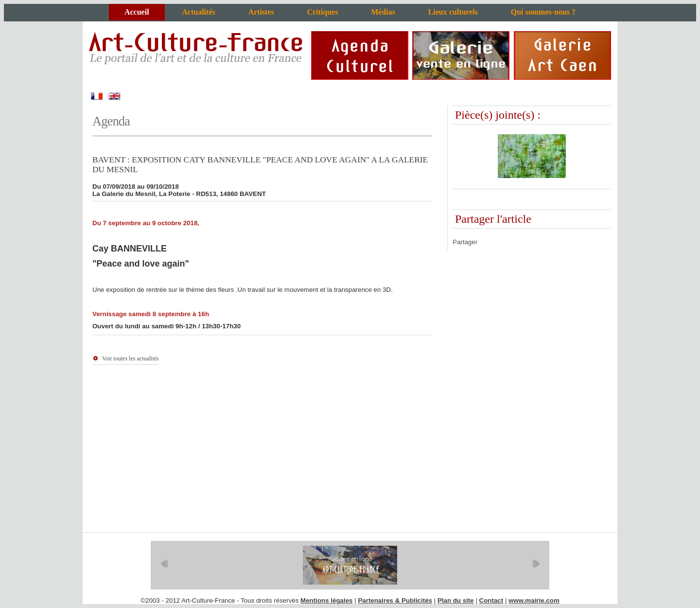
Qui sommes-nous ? (543, 12)
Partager (465, 242)
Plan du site (456, 600)
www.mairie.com (534, 600)
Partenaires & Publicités (395, 600)
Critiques (322, 12)
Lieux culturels (453, 12)
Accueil (137, 12)
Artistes (261, 12)
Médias (383, 12)
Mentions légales (326, 600)
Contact (491, 600)
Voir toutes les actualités (131, 358)
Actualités (198, 12)
